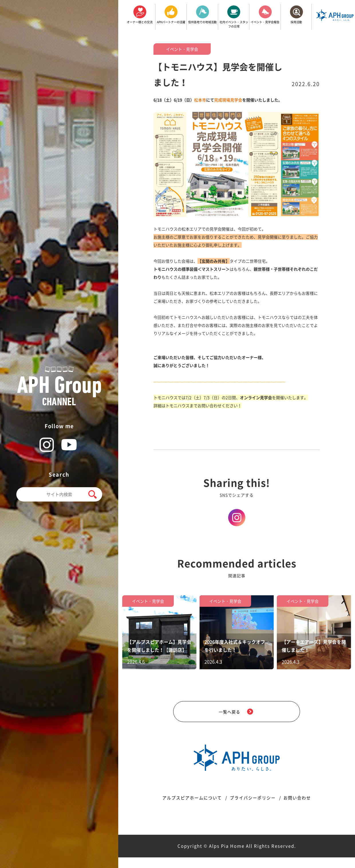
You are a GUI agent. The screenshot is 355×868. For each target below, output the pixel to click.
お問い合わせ (303, 808)
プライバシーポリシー (254, 808)
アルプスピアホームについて (188, 808)
